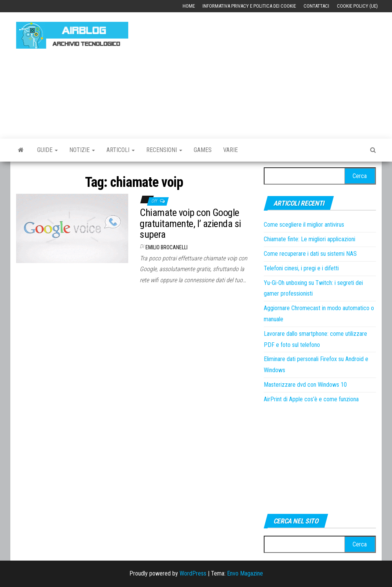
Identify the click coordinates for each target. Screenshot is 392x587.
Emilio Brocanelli (167, 247)
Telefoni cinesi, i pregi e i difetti (301, 268)
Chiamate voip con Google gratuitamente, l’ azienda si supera (190, 223)
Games (203, 150)
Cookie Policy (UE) (357, 6)
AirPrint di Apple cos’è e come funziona (311, 399)
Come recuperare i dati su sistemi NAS (310, 254)
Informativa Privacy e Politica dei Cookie (249, 6)
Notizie (82, 150)
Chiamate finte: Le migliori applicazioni (310, 239)
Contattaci (316, 6)
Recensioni (164, 150)
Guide (47, 150)
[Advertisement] (266, 72)
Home (189, 6)
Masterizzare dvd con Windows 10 (305, 385)
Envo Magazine (245, 573)
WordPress (193, 573)
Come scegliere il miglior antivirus (304, 225)
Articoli (121, 150)
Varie (230, 150)
